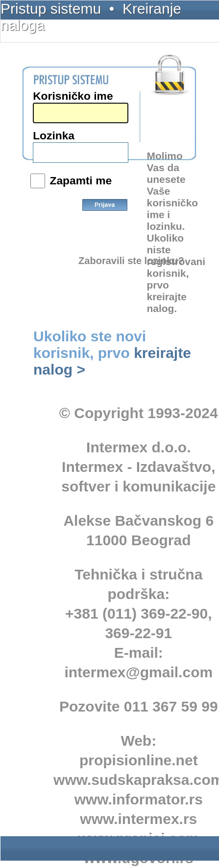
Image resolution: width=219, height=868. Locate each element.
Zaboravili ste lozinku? (131, 261)
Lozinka (54, 135)
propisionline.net (139, 760)
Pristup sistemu (51, 9)
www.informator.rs (139, 799)
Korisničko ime (73, 96)
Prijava (105, 212)
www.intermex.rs (138, 819)
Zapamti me (81, 180)
